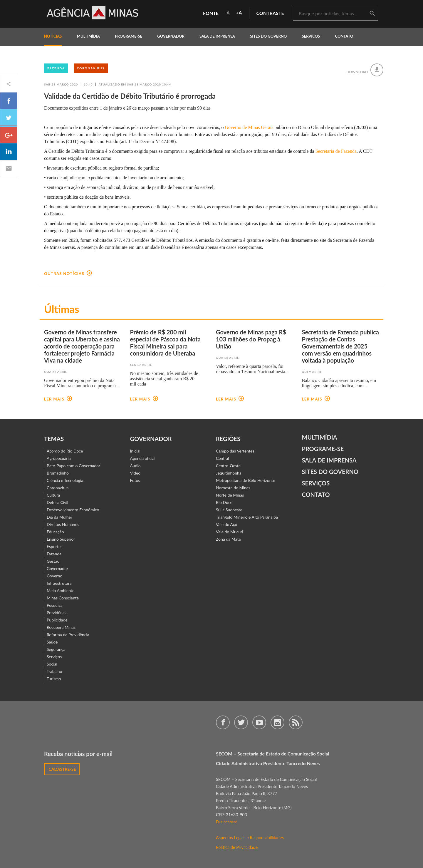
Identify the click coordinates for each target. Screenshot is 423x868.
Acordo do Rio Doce (65, 451)
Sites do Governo (268, 36)
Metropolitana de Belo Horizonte (246, 480)
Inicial (135, 451)
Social (52, 664)
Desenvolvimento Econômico (73, 510)
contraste (270, 13)
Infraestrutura (59, 583)
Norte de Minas (230, 495)
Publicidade (57, 620)
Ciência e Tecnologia (65, 480)
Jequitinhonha (229, 473)
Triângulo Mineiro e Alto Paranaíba (247, 517)
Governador (57, 568)
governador (171, 36)
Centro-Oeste (228, 466)
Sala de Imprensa (217, 36)
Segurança (56, 649)
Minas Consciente (63, 598)
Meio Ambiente (61, 590)
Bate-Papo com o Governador (73, 466)
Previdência (57, 613)
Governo (54, 576)
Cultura (53, 495)
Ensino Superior (61, 539)
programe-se (129, 36)
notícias (53, 36)
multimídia (88, 36)
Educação (55, 532)
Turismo (54, 679)
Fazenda (56, 68)
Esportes (54, 546)
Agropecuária (59, 458)
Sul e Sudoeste (229, 510)
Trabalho (54, 671)
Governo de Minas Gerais (249, 127)
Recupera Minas (61, 627)
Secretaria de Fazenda (336, 151)
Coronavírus (91, 68)
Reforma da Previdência (68, 635)
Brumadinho (58, 473)
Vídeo (135, 473)
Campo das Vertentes (235, 451)
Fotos (135, 480)
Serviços (311, 36)
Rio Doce (224, 502)
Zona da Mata (228, 539)
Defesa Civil (57, 502)
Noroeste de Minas (233, 488)
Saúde (52, 642)
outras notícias (68, 274)
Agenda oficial (143, 458)
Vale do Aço (226, 524)
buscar (372, 14)
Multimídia (320, 437)
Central (223, 458)
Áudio (135, 466)
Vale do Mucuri (230, 532)
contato (344, 36)
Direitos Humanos (63, 524)
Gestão (53, 561)
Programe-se (323, 449)
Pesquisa (55, 605)
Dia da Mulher (59, 517)
